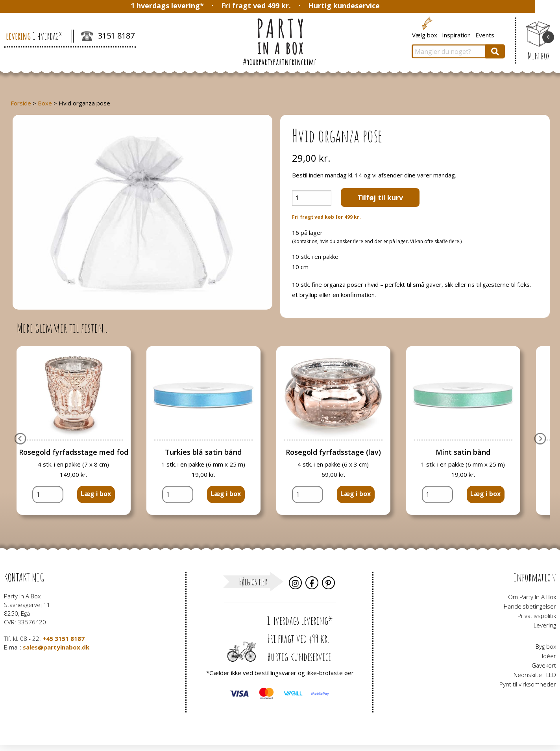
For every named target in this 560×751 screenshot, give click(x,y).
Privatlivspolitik (537, 616)
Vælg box (425, 35)
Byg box (546, 646)
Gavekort (544, 665)
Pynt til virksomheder (528, 684)
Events (485, 35)
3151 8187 (108, 37)
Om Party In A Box (532, 597)
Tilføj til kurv (380, 197)
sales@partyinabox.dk (56, 647)
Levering (545, 625)
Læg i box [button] (96, 494)
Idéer (549, 656)
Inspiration (456, 35)
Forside (21, 103)
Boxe (45, 103)
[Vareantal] (312, 198)
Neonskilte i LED (535, 675)
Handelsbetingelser (530, 606)
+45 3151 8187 (64, 638)
